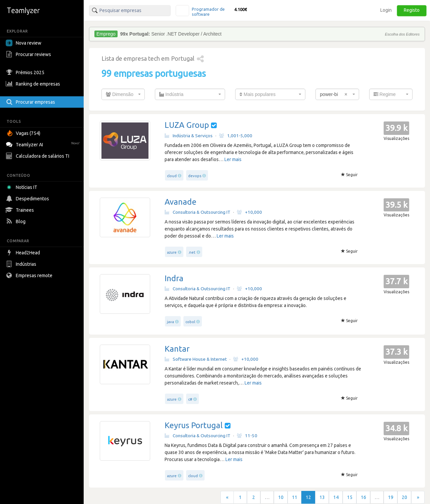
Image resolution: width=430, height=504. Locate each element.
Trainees (21, 210)
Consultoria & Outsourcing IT (198, 212)
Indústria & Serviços (189, 136)
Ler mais (233, 159)
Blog (16, 221)
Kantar (177, 349)
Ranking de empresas (34, 84)
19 (391, 497)
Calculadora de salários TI (38, 156)
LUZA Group (187, 125)
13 (322, 497)
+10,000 (249, 212)
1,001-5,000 (236, 136)
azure (172, 252)
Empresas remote (30, 275)
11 (295, 497)
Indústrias (22, 264)
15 (350, 497)
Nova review (24, 43)
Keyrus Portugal (194, 425)
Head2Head (24, 253)
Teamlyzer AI (44, 144)
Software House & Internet (196, 359)
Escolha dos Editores (402, 34)
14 (336, 497)
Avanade (181, 202)
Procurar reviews (29, 54)
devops (195, 176)
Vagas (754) (24, 133)
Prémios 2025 (26, 72)
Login (386, 10)
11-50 (247, 436)
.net (192, 252)
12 (308, 497)
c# (190, 399)
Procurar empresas (31, 102)
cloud (172, 176)
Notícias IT (23, 187)
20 (404, 497)
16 (363, 497)
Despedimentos (28, 199)
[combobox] (123, 94)
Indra (174, 278)
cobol (190, 322)
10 (281, 497)
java (170, 322)
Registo (412, 10)
